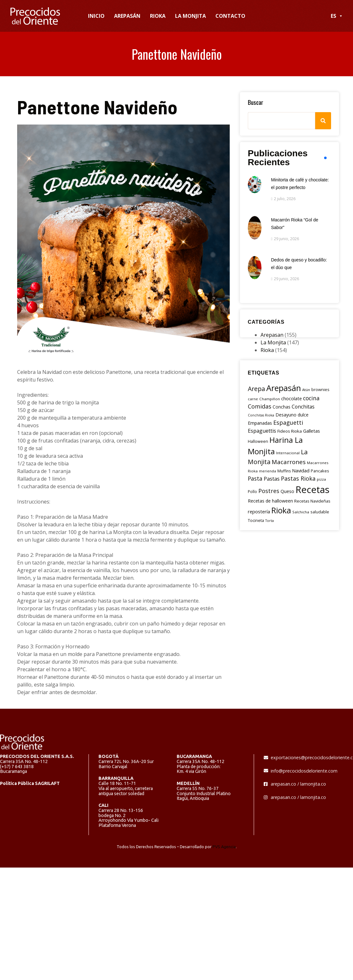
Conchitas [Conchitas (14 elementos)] (303, 407)
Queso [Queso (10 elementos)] (287, 491)
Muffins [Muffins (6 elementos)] (284, 471)
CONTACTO (230, 16)
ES (337, 16)
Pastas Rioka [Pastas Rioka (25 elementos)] (298, 478)
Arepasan (272, 335)
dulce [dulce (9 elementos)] (303, 415)
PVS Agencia (224, 847)
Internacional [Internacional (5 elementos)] (288, 453)
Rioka (267, 350)
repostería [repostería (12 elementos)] (259, 511)
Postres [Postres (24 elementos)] (269, 491)
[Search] (323, 121)
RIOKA (158, 16)
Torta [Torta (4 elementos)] (270, 521)
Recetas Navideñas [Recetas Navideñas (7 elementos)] (312, 501)
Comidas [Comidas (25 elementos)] (260, 406)
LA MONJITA (190, 16)
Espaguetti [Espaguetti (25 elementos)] (288, 422)
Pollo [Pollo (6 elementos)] (252, 492)
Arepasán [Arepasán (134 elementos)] (284, 388)
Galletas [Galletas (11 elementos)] (312, 431)
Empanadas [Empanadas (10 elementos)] (260, 423)
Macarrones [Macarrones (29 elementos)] (289, 462)
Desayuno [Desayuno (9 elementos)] (286, 415)
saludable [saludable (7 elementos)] (320, 512)
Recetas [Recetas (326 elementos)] (312, 490)
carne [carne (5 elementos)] (253, 399)
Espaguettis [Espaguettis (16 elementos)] (262, 431)
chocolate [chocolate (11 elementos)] (292, 398)
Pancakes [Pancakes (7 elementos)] (320, 471)
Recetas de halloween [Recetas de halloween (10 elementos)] (270, 501)
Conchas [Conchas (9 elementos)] (282, 407)
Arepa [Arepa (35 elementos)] (256, 389)
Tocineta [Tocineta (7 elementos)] (256, 520)
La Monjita (273, 342)
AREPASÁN (127, 16)
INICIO (96, 16)
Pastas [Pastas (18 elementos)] (272, 479)
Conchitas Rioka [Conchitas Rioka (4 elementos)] (261, 415)
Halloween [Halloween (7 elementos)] (258, 441)
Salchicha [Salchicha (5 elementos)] (301, 512)
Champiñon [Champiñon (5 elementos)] (270, 399)
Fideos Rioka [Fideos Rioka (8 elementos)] (290, 431)
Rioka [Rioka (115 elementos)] (281, 510)
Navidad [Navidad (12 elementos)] (301, 470)
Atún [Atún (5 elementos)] (306, 390)
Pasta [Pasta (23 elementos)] (255, 478)
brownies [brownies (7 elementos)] (320, 389)
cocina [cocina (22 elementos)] (311, 398)
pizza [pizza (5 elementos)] (321, 479)
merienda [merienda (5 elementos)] (268, 471)
